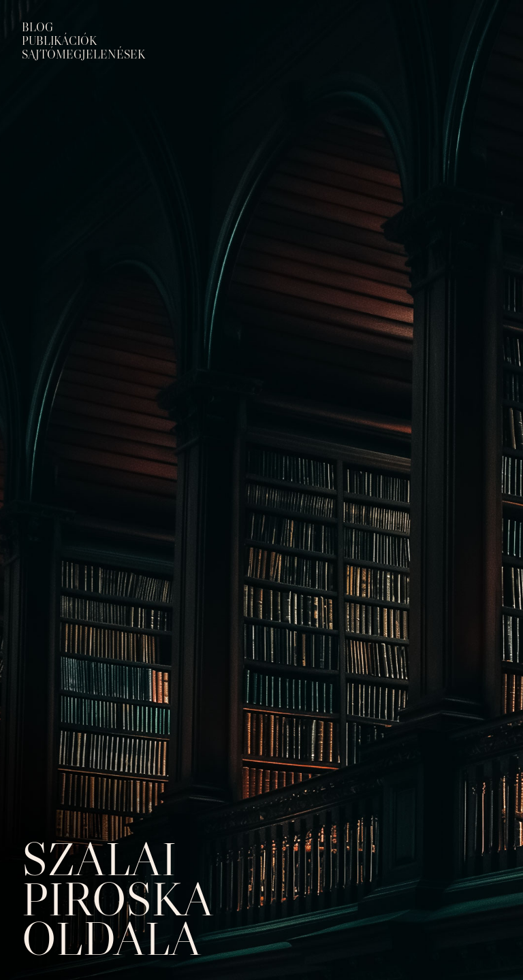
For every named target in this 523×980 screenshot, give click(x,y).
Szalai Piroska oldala (116, 898)
